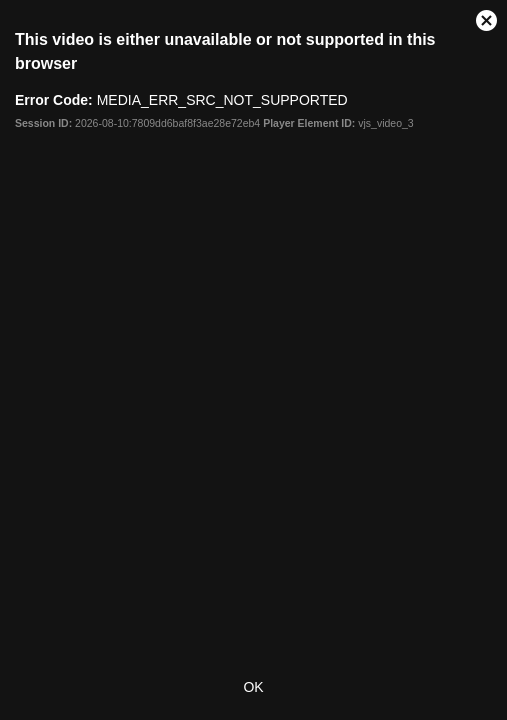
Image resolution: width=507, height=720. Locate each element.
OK (253, 687)
